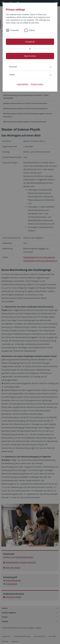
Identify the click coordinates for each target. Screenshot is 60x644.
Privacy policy (37, 84)
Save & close (30, 56)
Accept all (30, 42)
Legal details (22, 84)
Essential (15, 30)
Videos (32, 30)
